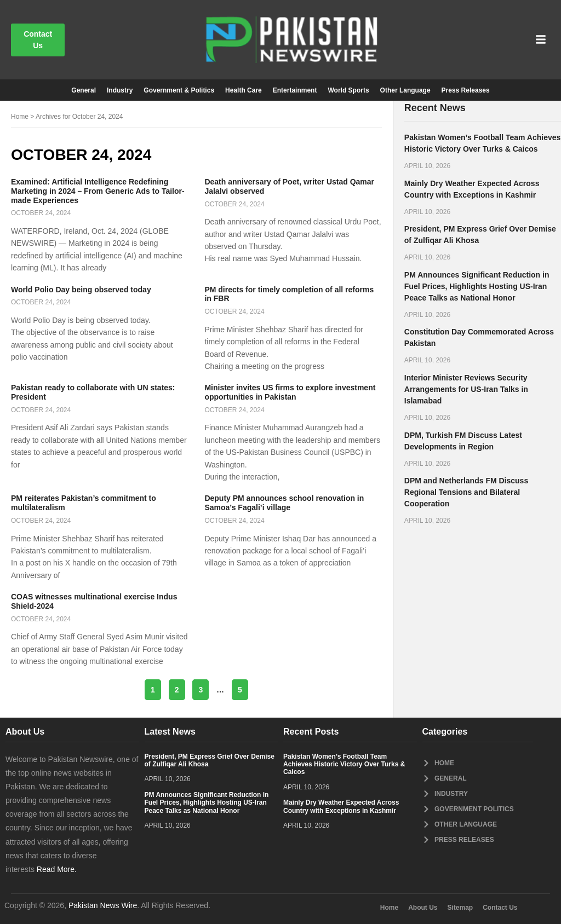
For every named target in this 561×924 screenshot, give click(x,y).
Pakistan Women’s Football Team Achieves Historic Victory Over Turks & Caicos (344, 764)
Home (20, 117)
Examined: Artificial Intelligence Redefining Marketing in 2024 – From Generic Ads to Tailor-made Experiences (98, 191)
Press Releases (466, 90)
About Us (423, 908)
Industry (120, 90)
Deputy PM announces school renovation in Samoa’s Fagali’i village (284, 503)
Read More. (57, 869)
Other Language (405, 90)
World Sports (348, 90)
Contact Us (500, 908)
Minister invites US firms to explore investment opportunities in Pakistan (290, 392)
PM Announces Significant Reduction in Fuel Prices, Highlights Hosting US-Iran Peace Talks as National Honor (477, 286)
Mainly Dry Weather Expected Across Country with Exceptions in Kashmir (341, 806)
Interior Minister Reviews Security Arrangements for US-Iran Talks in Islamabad (466, 389)
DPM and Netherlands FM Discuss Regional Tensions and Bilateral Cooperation (466, 492)
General (84, 90)
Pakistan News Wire (103, 905)
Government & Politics (179, 90)
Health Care (244, 90)
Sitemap (460, 908)
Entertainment (295, 90)
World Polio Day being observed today (81, 290)
